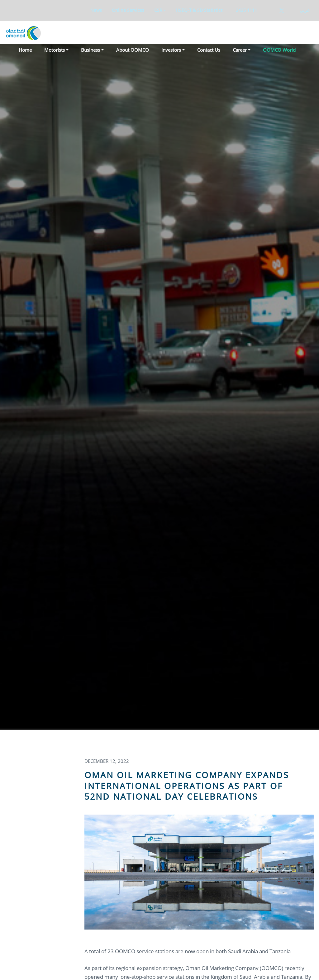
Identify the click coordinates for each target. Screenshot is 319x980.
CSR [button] (158, 10)
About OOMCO (133, 50)
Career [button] (240, 50)
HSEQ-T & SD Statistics (199, 10)
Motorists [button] (55, 50)
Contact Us (209, 50)
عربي (305, 10)
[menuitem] (96, 10)
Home (25, 50)
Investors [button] (171, 50)
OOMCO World (279, 50)
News (96, 10)
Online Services (128, 10)
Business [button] (90, 50)
